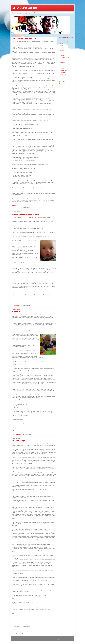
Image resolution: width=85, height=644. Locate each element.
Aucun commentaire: (17, 434)
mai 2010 (63, 73)
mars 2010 (63, 76)
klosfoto (49, 639)
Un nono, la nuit (19, 441)
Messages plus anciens (49, 631)
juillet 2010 (63, 61)
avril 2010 (63, 74)
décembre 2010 (64, 52)
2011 (61, 49)
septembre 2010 (65, 57)
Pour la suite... (15, 206)
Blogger (58, 639)
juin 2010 (63, 63)
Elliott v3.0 (17, 312)
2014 (61, 44)
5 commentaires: (16, 208)
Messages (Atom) (21, 634)
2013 (61, 45)
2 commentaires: (16, 305)
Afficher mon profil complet (64, 85)
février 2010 (64, 78)
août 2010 (63, 59)
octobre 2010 (64, 56)
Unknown (62, 83)
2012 (61, 47)
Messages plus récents (18, 631)
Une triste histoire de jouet (24, 39)
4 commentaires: (16, 627)
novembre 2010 (64, 54)
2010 (61, 51)
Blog (13, 13)
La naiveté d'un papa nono (25, 8)
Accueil (34, 631)
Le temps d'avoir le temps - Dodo (26, 215)
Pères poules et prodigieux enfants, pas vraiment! (31, 13)
